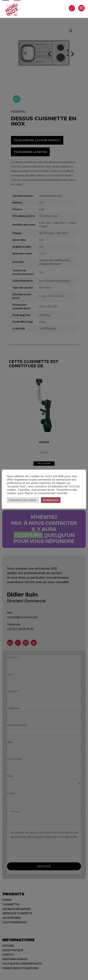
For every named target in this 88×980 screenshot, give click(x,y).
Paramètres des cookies (23, 500)
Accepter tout (51, 500)
